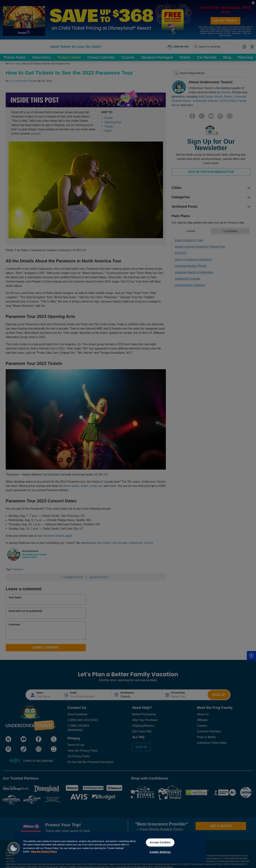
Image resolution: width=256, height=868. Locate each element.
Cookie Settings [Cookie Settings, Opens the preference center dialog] (160, 852)
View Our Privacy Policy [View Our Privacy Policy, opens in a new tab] (44, 851)
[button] (14, 848)
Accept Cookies (160, 842)
